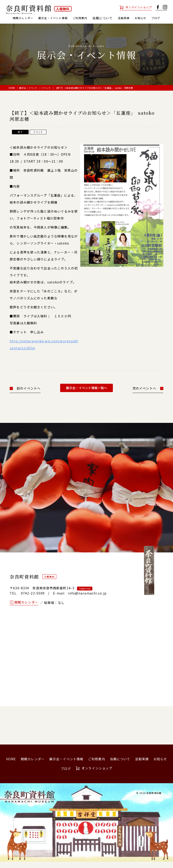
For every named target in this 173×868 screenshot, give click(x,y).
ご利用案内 (89, 18)
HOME (12, 94)
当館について (120, 765)
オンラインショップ (137, 7)
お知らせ (154, 18)
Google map (85, 595)
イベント (46, 94)
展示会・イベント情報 (58, 18)
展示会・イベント (28, 94)
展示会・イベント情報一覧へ (86, 394)
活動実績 (135, 18)
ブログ (86, 24)
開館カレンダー (24, 18)
